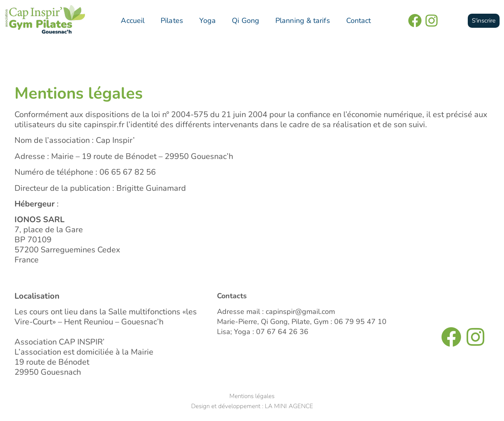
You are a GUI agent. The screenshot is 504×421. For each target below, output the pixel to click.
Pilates (172, 21)
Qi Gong (246, 21)
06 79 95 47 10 (360, 322)
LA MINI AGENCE (289, 406)
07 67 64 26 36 (282, 332)
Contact (359, 21)
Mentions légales (252, 396)
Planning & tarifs (303, 21)
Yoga (208, 21)
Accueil (133, 21)
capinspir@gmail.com (300, 312)
